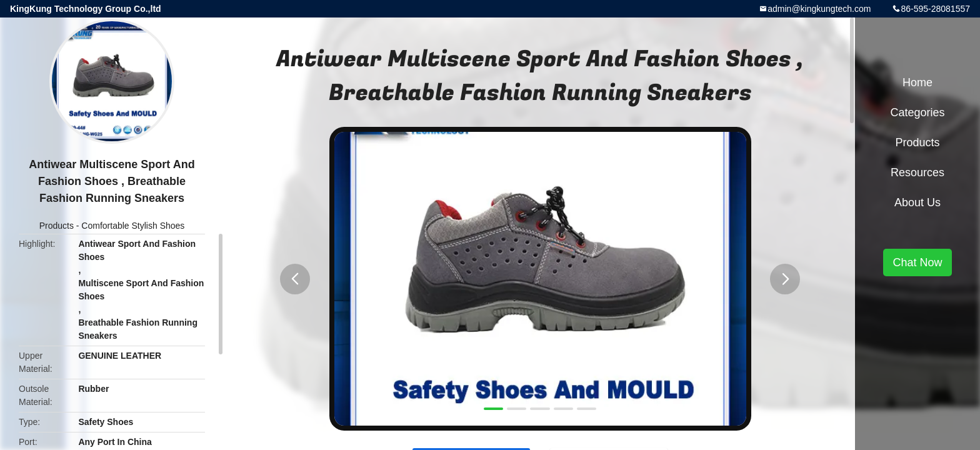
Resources (917, 172)
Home (917, 82)
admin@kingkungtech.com (819, 9)
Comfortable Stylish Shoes (133, 226)
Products (57, 226)
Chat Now (917, 262)
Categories (917, 112)
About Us (917, 202)
